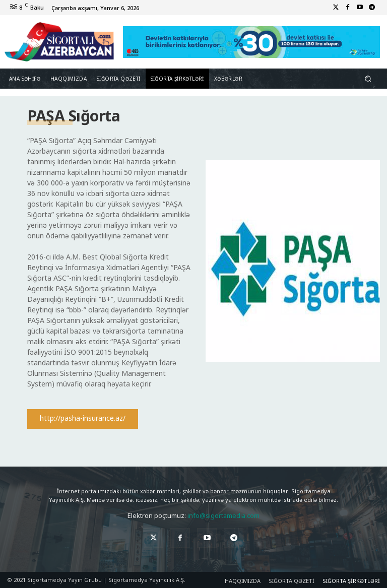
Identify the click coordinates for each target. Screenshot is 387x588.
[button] (368, 79)
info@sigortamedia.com (223, 515)
